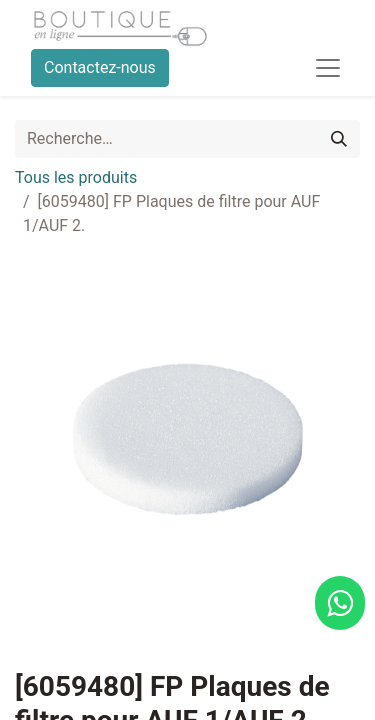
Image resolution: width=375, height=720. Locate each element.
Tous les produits (76, 177)
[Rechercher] (339, 139)
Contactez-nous (100, 67)
